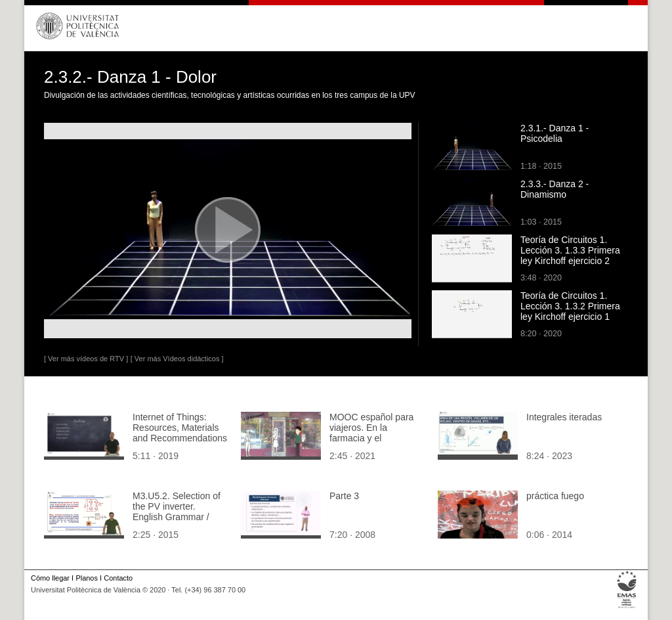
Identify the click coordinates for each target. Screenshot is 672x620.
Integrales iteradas (564, 417)
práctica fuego (555, 496)
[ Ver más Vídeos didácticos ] (177, 359)
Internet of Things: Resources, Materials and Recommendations (180, 428)
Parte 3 (344, 496)
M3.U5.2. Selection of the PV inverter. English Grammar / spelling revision (177, 512)
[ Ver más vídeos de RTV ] (86, 359)
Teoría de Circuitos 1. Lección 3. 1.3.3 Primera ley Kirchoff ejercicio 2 (570, 250)
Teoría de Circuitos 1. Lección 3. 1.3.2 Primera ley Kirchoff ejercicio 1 (570, 306)
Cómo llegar (50, 578)
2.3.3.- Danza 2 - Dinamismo (555, 189)
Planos (86, 578)
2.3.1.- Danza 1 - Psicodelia (555, 133)
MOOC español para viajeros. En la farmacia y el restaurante (371, 433)
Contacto (118, 578)
